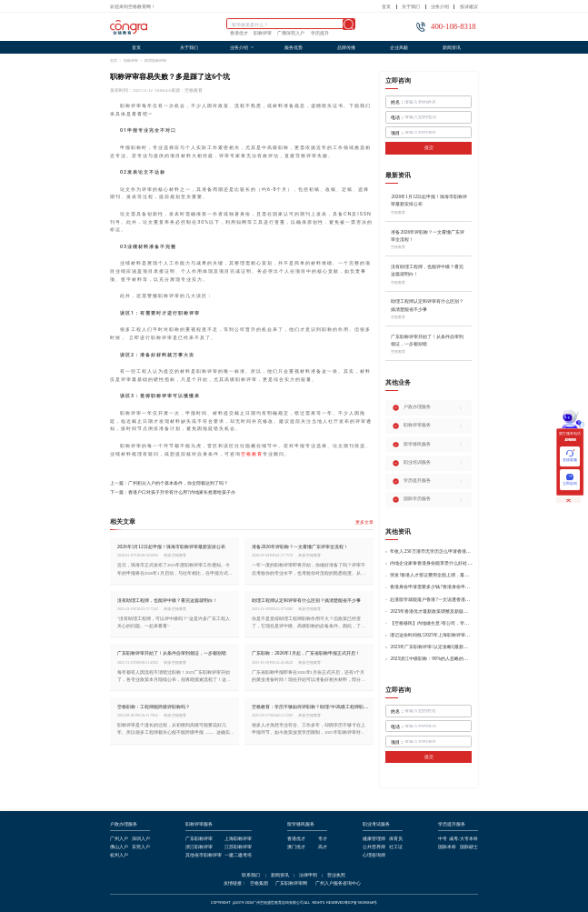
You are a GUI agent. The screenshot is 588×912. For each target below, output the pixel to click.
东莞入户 (141, 847)
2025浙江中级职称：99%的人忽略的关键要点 (431, 659)
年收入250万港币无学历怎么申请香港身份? (431, 551)
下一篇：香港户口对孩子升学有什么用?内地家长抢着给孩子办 (172, 492)
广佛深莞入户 (291, 34)
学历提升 (320, 34)
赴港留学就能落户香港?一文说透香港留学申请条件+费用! (431, 600)
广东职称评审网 (291, 884)
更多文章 (364, 522)
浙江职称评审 (199, 847)
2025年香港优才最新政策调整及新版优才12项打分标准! (431, 611)
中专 (443, 839)
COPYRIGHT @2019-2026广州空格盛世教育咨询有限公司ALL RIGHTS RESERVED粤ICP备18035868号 (294, 903)
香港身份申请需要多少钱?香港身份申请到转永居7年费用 (431, 587)
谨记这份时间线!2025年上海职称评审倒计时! (431, 635)
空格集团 (259, 884)
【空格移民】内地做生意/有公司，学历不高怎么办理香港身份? (431, 623)
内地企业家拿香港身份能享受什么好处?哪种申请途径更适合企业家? (431, 563)
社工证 (396, 847)
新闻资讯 (452, 47)
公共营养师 (374, 847)
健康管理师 (374, 839)
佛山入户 (119, 847)
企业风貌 (399, 47)
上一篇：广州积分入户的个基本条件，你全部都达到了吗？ (169, 483)
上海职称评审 (238, 839)
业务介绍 (440, 7)
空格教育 (252, 454)
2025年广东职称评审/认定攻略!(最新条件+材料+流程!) (431, 647)
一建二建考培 (238, 856)
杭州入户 (119, 856)
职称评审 (263, 34)
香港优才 (239, 34)
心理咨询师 (374, 856)
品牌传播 (346, 47)
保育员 (396, 839)
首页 (386, 7)
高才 (323, 847)
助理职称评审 (155, 60)
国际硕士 (469, 847)
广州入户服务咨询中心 (338, 884)
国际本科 (447, 847)
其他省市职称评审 (204, 856)
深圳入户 (141, 839)
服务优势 (294, 47)
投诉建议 (469, 7)
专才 (323, 839)
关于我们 (411, 7)
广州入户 (119, 839)
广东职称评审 (199, 839)
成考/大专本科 (463, 839)
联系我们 (251, 876)
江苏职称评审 (238, 847)
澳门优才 (296, 847)
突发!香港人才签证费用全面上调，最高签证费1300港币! (431, 575)
